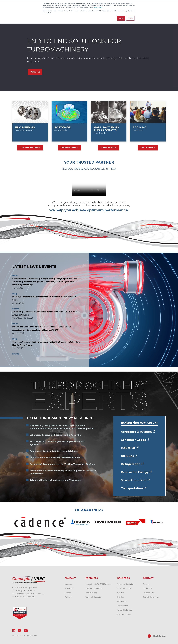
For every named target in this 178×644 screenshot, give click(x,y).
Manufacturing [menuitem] (91, 593)
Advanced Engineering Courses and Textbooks (55, 480)
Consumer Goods (135, 440)
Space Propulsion (135, 480)
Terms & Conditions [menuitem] (151, 597)
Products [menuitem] (92, 578)
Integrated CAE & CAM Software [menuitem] (98, 584)
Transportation (134, 488)
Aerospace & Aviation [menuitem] (125, 584)
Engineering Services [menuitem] (94, 588)
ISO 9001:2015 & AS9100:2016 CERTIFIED (89, 169)
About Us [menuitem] (68, 584)
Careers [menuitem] (68, 593)
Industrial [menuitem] (120, 593)
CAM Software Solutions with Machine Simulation (56, 457)
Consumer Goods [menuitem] (124, 588)
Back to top (157, 636)
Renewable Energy (136, 472)
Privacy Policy (98, 8)
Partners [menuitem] (68, 597)
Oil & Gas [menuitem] (120, 597)
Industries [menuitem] (123, 578)
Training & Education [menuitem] (94, 597)
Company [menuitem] (70, 578)
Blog (15, 294)
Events (16, 309)
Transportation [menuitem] (123, 606)
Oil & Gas (129, 456)
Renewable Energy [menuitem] (124, 610)
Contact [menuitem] (148, 578)
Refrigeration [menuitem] (122, 601)
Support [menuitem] (146, 584)
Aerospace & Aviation (138, 432)
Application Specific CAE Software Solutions (54, 451)
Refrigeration (132, 464)
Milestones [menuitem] (69, 588)
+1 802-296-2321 (28, 597)
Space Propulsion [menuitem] (124, 614)
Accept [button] (121, 18)
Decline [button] (130, 18)
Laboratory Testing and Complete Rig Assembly (55, 435)
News (15, 275)
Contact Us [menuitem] (147, 588)
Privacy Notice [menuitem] (149, 593)
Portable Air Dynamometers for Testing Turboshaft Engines (62, 464)
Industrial (130, 448)
